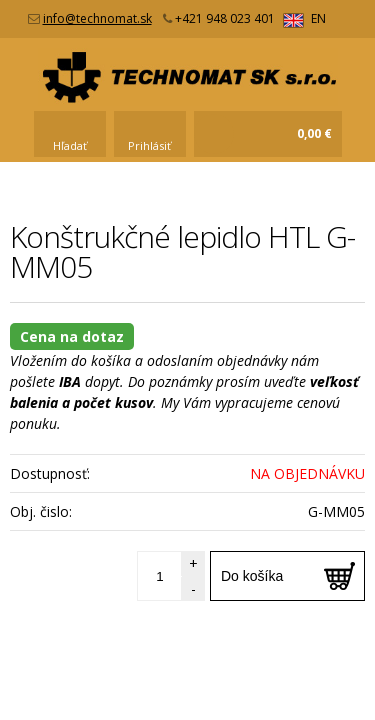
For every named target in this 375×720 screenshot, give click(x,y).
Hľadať (70, 145)
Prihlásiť (149, 145)
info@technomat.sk (97, 18)
